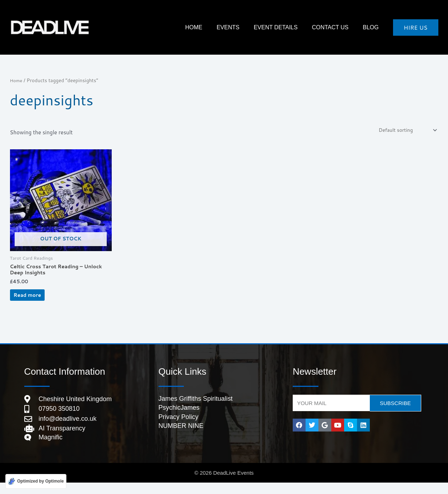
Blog (374, 27)
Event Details (294, 27)
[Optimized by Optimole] (36, 481)
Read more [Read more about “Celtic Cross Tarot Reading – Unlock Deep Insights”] (36, 301)
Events (253, 27)
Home (17, 80)
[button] (416, 28)
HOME (226, 27)
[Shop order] (404, 131)
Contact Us (341, 27)
